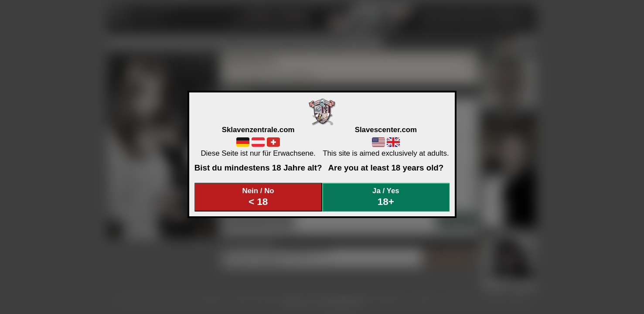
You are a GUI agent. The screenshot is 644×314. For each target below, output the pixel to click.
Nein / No (258, 197)
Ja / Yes (386, 197)
